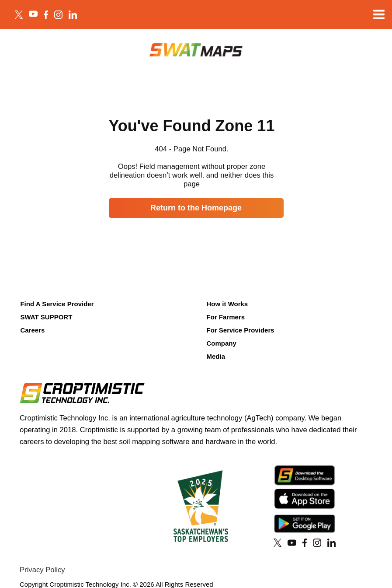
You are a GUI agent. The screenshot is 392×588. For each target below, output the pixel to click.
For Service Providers (240, 330)
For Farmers (225, 317)
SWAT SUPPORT (46, 317)
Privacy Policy (42, 570)
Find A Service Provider (57, 304)
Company (221, 343)
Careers (32, 330)
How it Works (227, 304)
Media (216, 356)
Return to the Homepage (196, 208)
